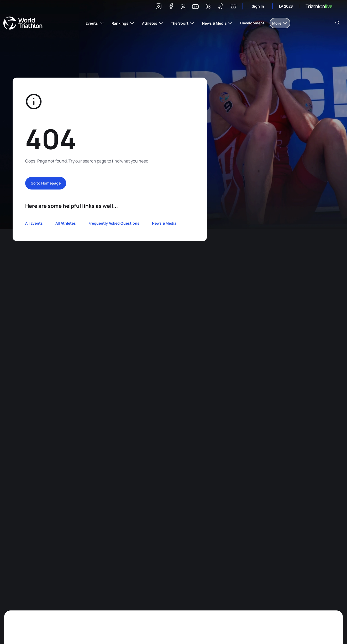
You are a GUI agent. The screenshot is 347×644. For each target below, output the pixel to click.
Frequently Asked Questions (114, 223)
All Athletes (66, 223)
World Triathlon (23, 23)
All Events (34, 223)
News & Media (164, 223)
